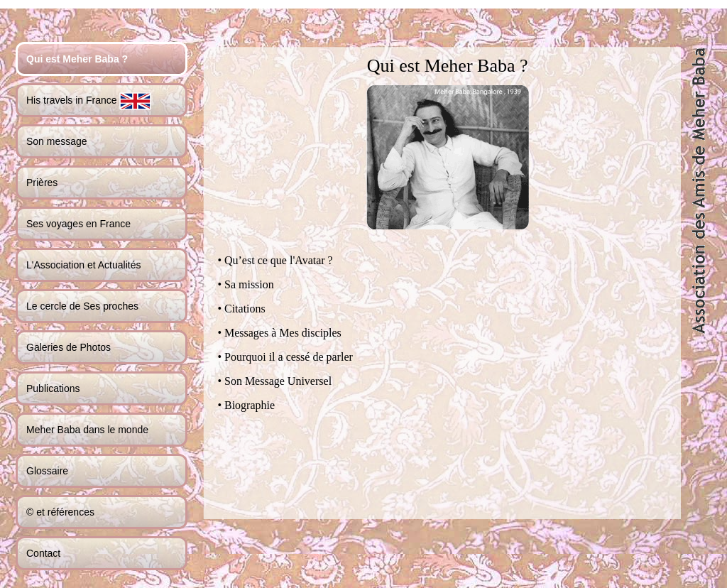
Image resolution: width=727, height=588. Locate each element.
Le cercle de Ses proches (82, 306)
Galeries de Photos (69, 347)
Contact (43, 553)
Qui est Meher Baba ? (77, 59)
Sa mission (249, 284)
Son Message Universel (278, 381)
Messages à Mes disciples (283, 333)
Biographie (250, 405)
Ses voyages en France (78, 224)
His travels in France (89, 101)
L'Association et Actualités (83, 265)
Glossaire (47, 471)
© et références (60, 512)
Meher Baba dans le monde (87, 430)
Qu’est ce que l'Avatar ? (279, 260)
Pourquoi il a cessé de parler (289, 357)
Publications (53, 388)
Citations (245, 309)
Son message (57, 141)
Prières (42, 183)
